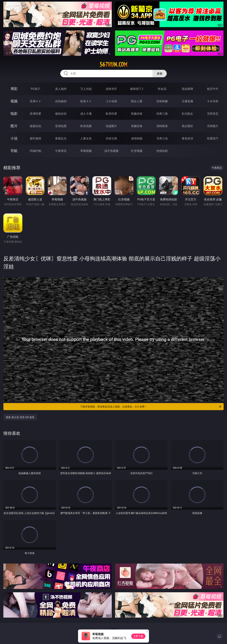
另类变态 (213, 114)
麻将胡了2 (137, 89)
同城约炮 (35, 151)
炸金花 (162, 89)
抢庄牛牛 (213, 89)
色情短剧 (162, 151)
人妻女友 (86, 138)
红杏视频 (137, 151)
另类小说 (162, 138)
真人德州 (61, 89)
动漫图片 (111, 126)
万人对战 (86, 89)
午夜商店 (61, 151)
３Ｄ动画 (111, 101)
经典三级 (162, 114)
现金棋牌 (187, 89)
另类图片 (213, 126)
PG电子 (35, 89)
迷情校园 (137, 138)
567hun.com (113, 64)
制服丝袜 (137, 114)
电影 (14, 113)
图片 (14, 126)
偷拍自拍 (61, 114)
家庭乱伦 (61, 138)
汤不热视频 (111, 151)
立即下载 (138, 636)
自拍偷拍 (61, 101)
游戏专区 (111, 89)
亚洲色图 (61, 126)
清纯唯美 (162, 126)
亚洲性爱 (35, 114)
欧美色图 (86, 126)
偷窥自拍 (35, 126)
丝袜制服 (162, 101)
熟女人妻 (137, 101)
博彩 (14, 89)
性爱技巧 (213, 138)
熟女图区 (187, 126)
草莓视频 (86, 151)
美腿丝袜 (137, 126)
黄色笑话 (187, 138)
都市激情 (35, 138)
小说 (14, 138)
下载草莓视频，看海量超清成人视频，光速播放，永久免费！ (151, 407)
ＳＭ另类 (213, 101)
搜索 (160, 74)
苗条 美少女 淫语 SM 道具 (20, 417)
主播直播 (187, 101)
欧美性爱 (111, 114)
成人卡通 (86, 114)
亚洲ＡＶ (35, 101)
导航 (14, 151)
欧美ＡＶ (86, 101)
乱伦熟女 (187, 114)
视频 (14, 101)
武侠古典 (111, 138)
